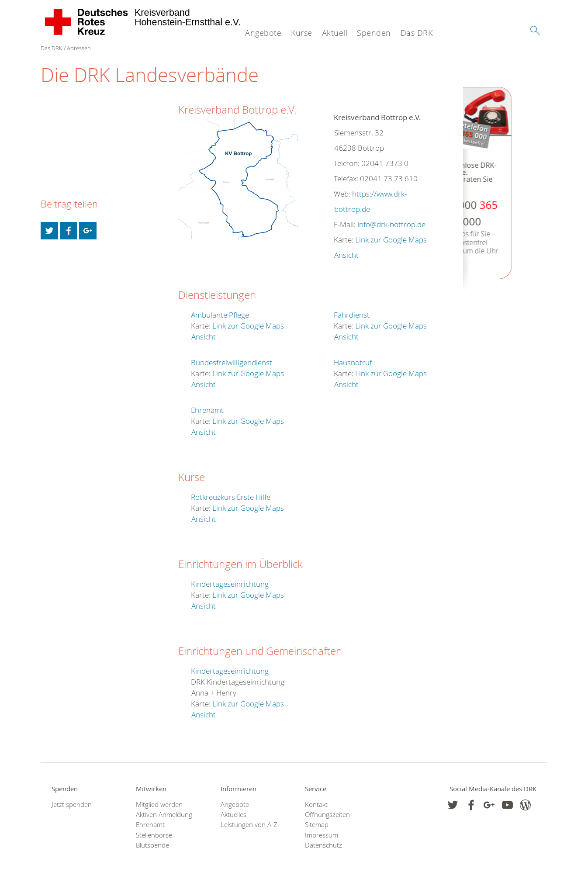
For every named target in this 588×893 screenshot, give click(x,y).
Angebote (263, 33)
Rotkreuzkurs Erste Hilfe (231, 497)
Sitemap (317, 825)
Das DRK (417, 33)
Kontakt (316, 805)
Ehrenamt (207, 410)
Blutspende (152, 845)
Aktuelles (233, 815)
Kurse (302, 33)
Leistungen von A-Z (249, 825)
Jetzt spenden (72, 805)
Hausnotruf (353, 362)
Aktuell (335, 33)
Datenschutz (323, 845)
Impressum (322, 835)
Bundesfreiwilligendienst (232, 362)
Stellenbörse (154, 835)
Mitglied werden (159, 805)
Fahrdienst (352, 315)
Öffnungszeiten (327, 815)
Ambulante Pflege (220, 315)
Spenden (374, 33)
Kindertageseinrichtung (230, 584)
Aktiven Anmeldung (164, 815)
